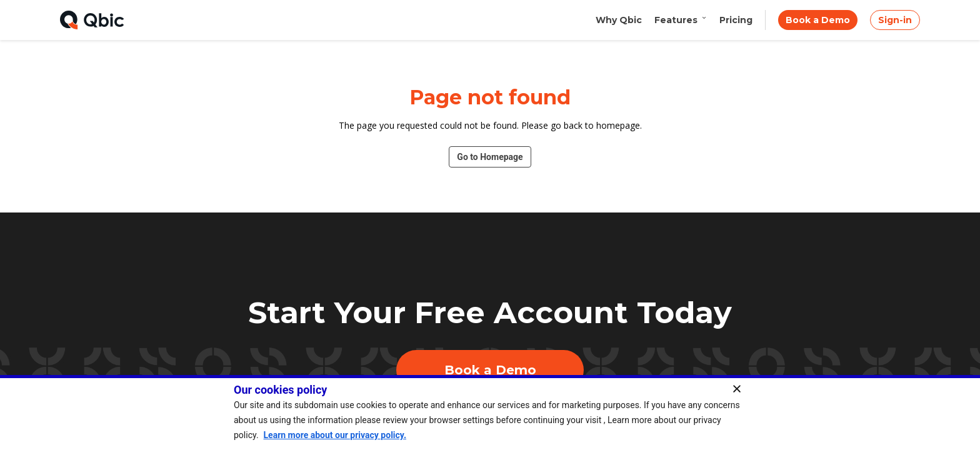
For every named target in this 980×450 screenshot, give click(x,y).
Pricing (736, 20)
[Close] (741, 389)
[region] (490, 412)
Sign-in (895, 20)
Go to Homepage (490, 157)
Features (681, 20)
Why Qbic (619, 20)
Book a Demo (818, 20)
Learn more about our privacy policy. (335, 435)
